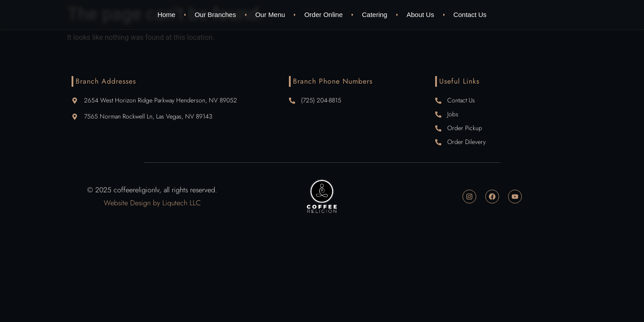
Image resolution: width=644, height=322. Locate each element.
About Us (420, 15)
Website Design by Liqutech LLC (152, 203)
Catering (375, 15)
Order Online (323, 15)
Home (166, 15)
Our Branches (215, 15)
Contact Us (470, 15)
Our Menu (270, 15)
